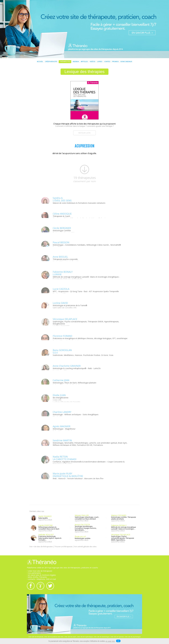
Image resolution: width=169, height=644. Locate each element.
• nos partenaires (34, 573)
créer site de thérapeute (36, 637)
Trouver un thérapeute (63, 547)
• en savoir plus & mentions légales (41, 575)
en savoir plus (110, 641)
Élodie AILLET (80, 537)
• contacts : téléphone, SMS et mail (41, 579)
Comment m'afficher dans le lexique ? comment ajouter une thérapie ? (84, 126)
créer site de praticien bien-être (54, 637)
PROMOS (115, 62)
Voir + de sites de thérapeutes (41, 547)
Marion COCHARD (119, 515)
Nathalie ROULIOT (46, 535)
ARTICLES (84, 62)
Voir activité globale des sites (85, 547)
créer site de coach (70, 637)
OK (118, 641)
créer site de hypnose (117, 637)
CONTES (107, 62)
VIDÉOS (92, 62)
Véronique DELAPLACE (121, 535)
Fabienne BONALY (119, 525)
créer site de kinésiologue (102, 637)
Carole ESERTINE (46, 525)
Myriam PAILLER (82, 515)
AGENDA (76, 62)
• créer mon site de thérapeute (40, 571)
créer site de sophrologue (85, 637)
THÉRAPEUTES (65, 62)
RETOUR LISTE (84, 133)
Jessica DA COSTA (82, 525)
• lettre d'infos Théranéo (37, 577)
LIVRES (100, 62)
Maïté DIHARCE (45, 516)
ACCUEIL (40, 62)
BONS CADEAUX (126, 62)
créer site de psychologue (133, 637)
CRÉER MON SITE (51, 62)
